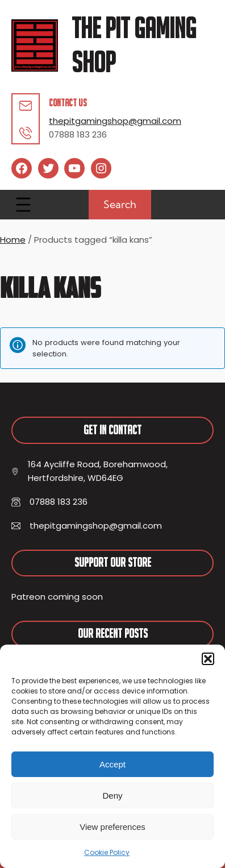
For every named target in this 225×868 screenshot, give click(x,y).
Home (13, 240)
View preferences (113, 827)
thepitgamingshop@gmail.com (115, 121)
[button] (208, 659)
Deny (112, 796)
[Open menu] (23, 205)
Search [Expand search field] (120, 204)
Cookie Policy (107, 852)
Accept (113, 764)
